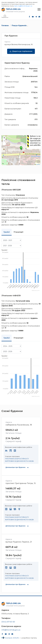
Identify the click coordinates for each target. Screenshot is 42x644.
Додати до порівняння (22, 51)
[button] (21, 148)
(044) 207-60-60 (8, 622)
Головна (5, 26)
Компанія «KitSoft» (12, 638)
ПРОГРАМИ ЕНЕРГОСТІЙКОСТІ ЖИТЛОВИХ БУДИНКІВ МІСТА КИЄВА (19, 460)
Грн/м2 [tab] (7, 232)
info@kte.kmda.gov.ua (11, 630)
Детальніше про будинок (17, 467)
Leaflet (37, 164)
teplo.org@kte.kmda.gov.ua (23, 6)
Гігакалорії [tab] (19, 232)
